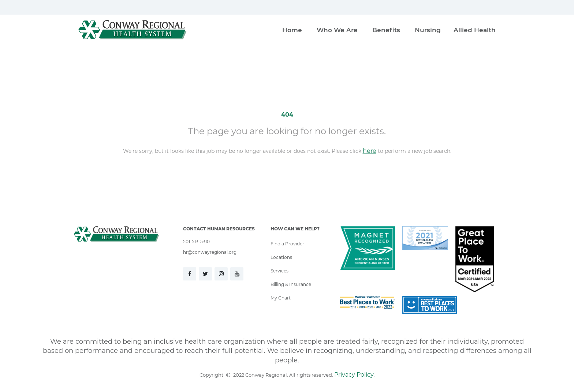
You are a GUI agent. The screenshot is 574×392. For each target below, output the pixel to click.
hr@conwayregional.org (210, 252)
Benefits (386, 30)
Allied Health (475, 30)
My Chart (281, 298)
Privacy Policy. (354, 374)
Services (279, 271)
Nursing (428, 30)
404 (287, 114)
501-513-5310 (196, 241)
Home (292, 30)
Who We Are (337, 30)
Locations (281, 257)
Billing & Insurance (291, 284)
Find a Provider (287, 244)
